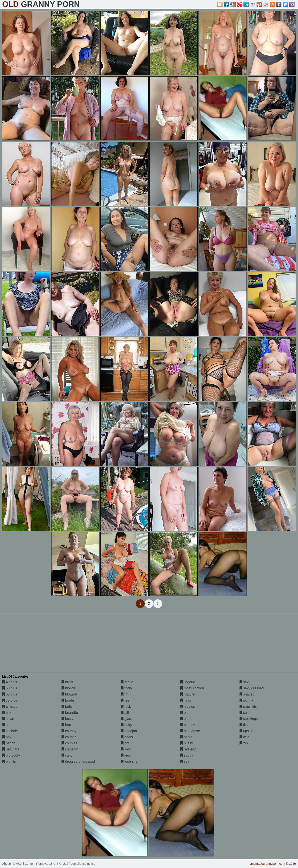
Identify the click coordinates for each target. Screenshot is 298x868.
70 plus (10, 700)
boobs (68, 700)
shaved (247, 694)
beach (9, 743)
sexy (245, 682)
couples (69, 743)
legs (126, 755)
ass (7, 725)
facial (127, 688)
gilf (125, 713)
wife (244, 737)
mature (187, 694)
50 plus (10, 688)
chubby (69, 731)
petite (186, 737)
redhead (188, 749)
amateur (10, 707)
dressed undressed (78, 761)
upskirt (247, 731)
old (184, 713)
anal (7, 713)
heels (127, 737)
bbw (7, 737)
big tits (9, 761)
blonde (69, 688)
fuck (126, 707)
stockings (249, 719)
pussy (187, 743)
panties (188, 725)
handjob (129, 731)
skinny (246, 700)
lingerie (188, 682)
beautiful (11, 749)
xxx (244, 743)
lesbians (129, 761)
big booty (11, 755)
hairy (126, 725)
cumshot (70, 749)
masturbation (192, 688)
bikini (67, 682)
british (68, 707)
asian (8, 719)
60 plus (10, 694)
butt (66, 725)
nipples (188, 707)
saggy (187, 755)
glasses (129, 719)
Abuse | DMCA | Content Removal (25, 864)
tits (244, 725)
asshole (10, 731)
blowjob (69, 694)
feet (126, 700)
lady (126, 749)
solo (245, 713)
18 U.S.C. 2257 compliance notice (72, 864)
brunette (70, 713)
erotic (127, 682)
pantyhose (190, 731)
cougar (69, 737)
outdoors (189, 719)
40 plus (10, 682)
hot (125, 743)
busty (68, 719)
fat (125, 694)
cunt (67, 755)
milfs (186, 700)
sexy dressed (252, 688)
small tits (248, 707)
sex (185, 761)
